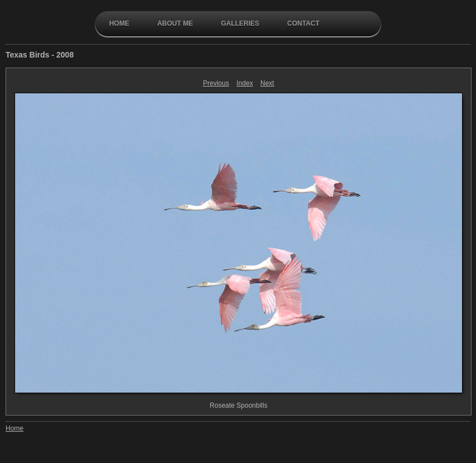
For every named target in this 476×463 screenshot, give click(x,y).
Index (244, 83)
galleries (240, 23)
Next (267, 83)
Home (119, 23)
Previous (216, 83)
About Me (175, 23)
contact (303, 23)
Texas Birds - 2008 (40, 55)
